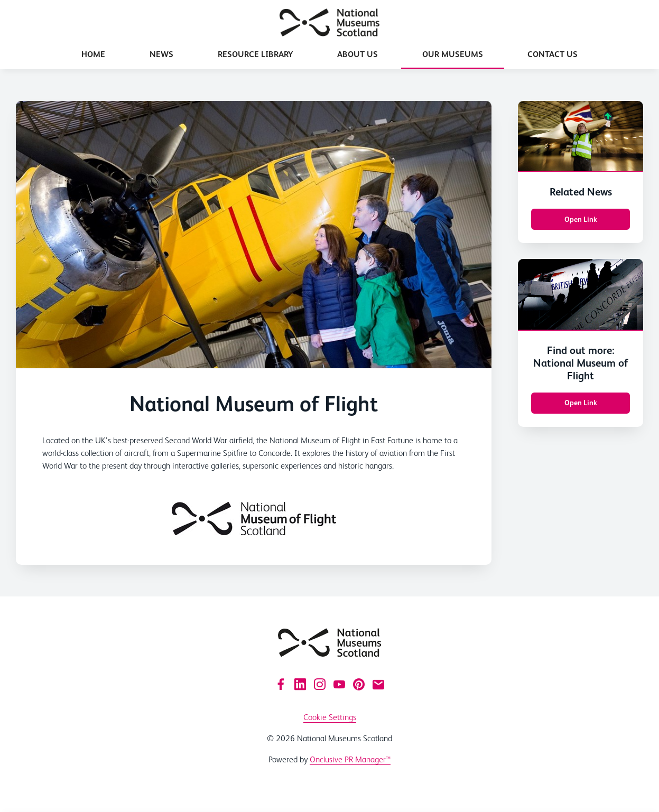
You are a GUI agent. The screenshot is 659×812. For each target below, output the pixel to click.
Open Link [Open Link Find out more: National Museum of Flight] (581, 403)
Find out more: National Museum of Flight (581, 363)
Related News (581, 192)
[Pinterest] (359, 684)
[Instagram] (320, 684)
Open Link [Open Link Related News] (581, 219)
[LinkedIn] (300, 684)
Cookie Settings (330, 717)
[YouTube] (339, 684)
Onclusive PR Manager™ (350, 759)
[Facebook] (281, 684)
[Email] (378, 684)
